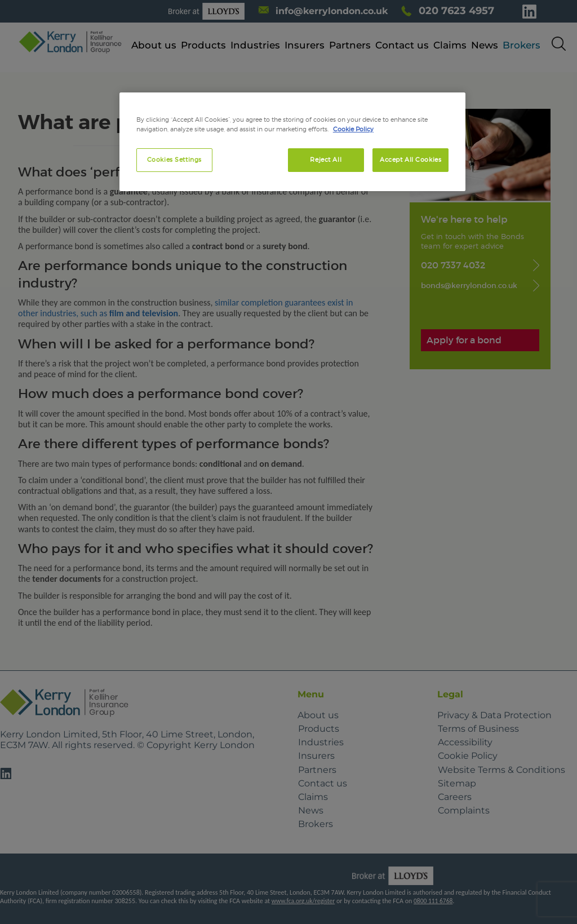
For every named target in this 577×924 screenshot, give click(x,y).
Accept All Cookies (410, 160)
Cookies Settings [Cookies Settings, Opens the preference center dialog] (174, 160)
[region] (292, 142)
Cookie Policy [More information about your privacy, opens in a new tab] (353, 129)
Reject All (326, 160)
